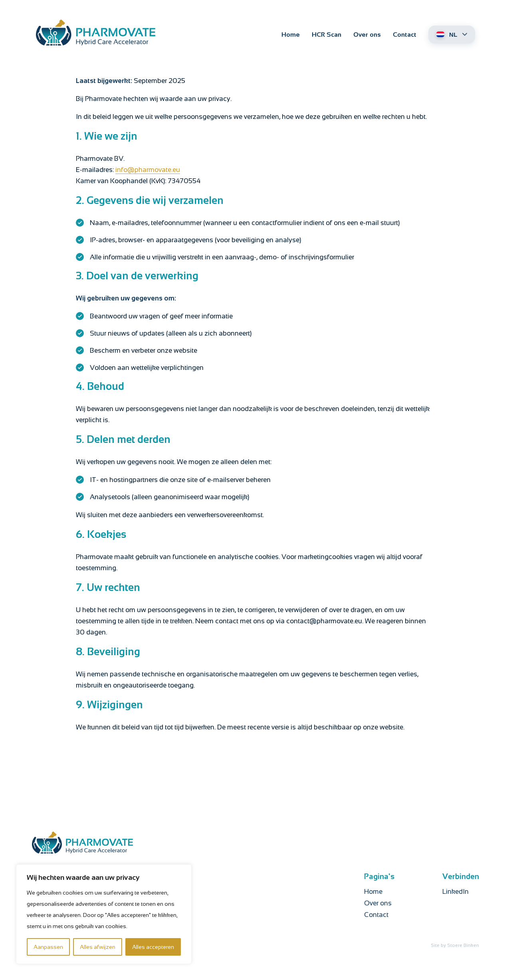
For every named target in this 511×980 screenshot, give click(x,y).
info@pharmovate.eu (148, 170)
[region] (104, 914)
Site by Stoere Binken (455, 945)
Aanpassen (48, 947)
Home (291, 35)
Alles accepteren (153, 947)
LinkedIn (456, 892)
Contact (405, 35)
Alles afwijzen (98, 947)
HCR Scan (327, 35)
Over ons (367, 35)
